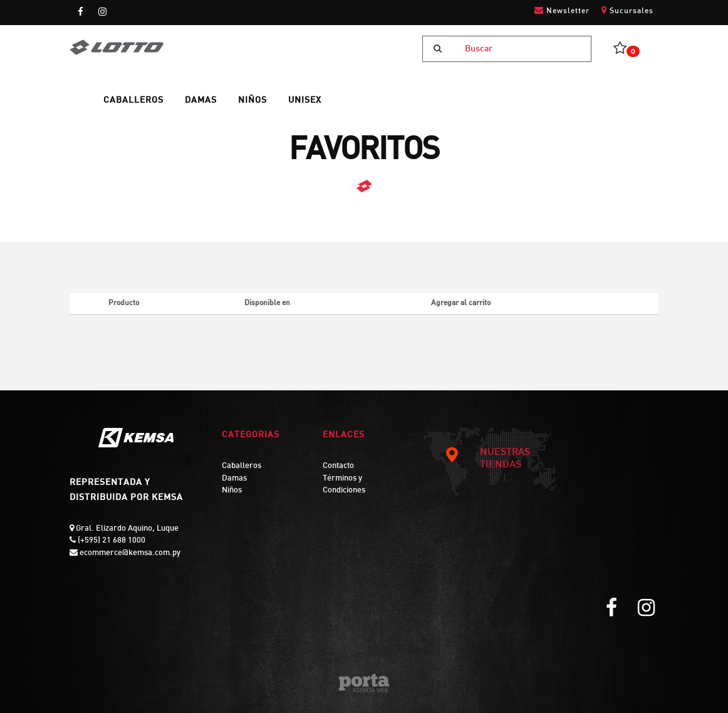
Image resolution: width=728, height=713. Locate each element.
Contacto (338, 466)
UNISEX (305, 101)
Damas (234, 479)
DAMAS (201, 101)
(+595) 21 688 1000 (111, 541)
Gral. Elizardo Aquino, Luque (126, 529)
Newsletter (562, 10)
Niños (232, 491)
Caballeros (242, 466)
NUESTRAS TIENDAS (487, 458)
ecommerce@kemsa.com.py (129, 553)
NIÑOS (252, 101)
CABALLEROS (133, 101)
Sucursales (627, 10)
